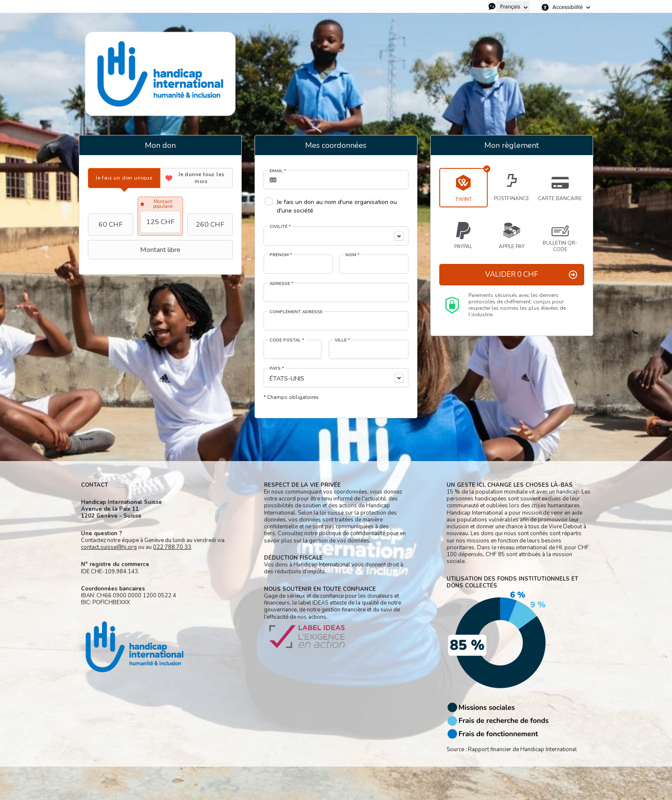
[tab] (124, 178)
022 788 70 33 (172, 547)
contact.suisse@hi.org (109, 547)
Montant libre (135, 250)
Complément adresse (296, 312)
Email (278, 171)
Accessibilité (568, 7)
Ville (342, 340)
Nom (352, 255)
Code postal (287, 340)
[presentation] (124, 178)
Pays (277, 369)
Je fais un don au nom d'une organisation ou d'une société (337, 206)
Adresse (282, 284)
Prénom (281, 255)
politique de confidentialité (352, 533)
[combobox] (336, 236)
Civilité (280, 227)
